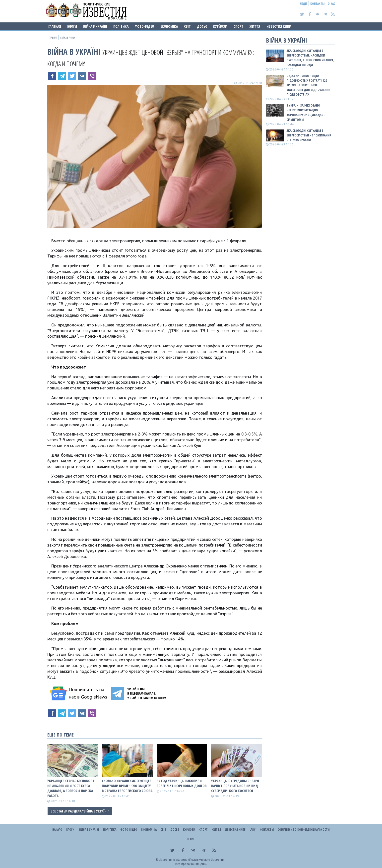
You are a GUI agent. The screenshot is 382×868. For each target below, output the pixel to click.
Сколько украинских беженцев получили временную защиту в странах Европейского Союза (127, 786)
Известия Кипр (279, 26)
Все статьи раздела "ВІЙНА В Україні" (80, 811)
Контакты (317, 4)
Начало (57, 830)
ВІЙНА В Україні (95, 26)
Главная (55, 26)
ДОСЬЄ (202, 26)
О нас (331, 4)
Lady (253, 830)
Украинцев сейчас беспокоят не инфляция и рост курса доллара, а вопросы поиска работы (71, 788)
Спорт (238, 26)
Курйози (220, 26)
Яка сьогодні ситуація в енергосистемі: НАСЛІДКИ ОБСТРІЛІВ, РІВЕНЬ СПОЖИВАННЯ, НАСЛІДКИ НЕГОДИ (310, 58)
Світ (187, 26)
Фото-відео (144, 26)
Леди (304, 4)
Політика (121, 26)
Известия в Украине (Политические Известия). (193, 860)
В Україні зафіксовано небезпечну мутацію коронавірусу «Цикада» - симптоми (306, 112)
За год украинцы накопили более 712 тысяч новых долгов (182, 783)
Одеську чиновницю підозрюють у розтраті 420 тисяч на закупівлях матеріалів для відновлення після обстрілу (308, 85)
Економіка (169, 26)
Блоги (72, 26)
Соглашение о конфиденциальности (304, 830)
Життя (255, 26)
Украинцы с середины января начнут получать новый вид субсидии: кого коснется (235, 786)
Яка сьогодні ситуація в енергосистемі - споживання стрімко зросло (309, 135)
